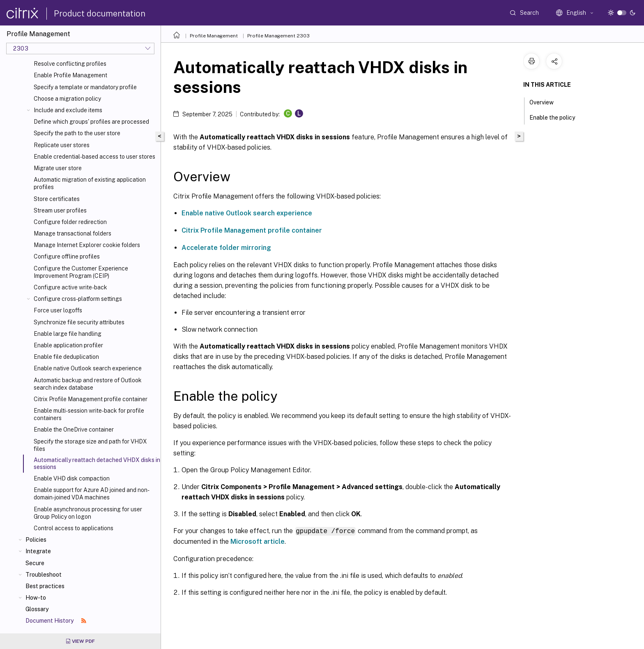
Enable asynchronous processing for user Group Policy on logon (88, 513)
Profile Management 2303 (278, 36)
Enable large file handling (68, 334)
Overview (546, 102)
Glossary (37, 609)
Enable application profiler (68, 345)
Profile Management (214, 36)
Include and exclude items (68, 110)
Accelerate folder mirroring (226, 248)
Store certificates (57, 199)
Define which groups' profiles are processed (91, 122)
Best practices (45, 586)
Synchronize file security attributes (79, 322)
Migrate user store (58, 168)
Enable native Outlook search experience (88, 368)
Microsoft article (258, 541)
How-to (36, 598)
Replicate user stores (62, 145)
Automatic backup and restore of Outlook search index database (88, 384)
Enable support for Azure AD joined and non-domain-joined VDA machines (92, 494)
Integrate (38, 551)
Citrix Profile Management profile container (91, 399)
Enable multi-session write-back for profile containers (89, 414)
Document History (56, 621)
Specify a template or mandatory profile (85, 87)
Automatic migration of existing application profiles (90, 183)
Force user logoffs (58, 310)
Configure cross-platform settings (78, 299)
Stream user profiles (60, 210)
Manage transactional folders (72, 233)
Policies (36, 540)
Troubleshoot (44, 575)
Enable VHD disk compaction (72, 478)
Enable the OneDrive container (74, 430)
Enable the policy (557, 117)
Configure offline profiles (67, 256)
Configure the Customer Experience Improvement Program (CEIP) (81, 272)
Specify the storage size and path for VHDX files (90, 445)
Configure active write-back (70, 287)
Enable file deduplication (66, 357)
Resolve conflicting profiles (70, 64)
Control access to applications (74, 528)
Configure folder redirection (70, 222)
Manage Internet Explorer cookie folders (87, 245)
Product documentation (100, 14)
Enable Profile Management (70, 75)
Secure (35, 563)
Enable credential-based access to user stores (94, 157)
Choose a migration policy (67, 99)
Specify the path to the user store (77, 133)
